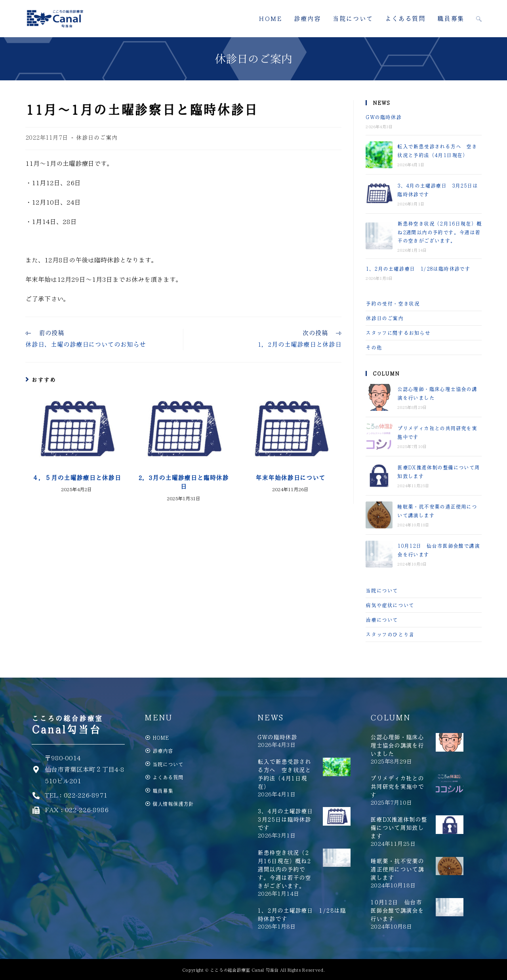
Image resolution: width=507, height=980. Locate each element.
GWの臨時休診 (383, 117)
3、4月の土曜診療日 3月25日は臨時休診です (288, 819)
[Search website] (479, 19)
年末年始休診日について (290, 478)
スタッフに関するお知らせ (398, 333)
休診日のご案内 (97, 137)
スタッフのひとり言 (390, 634)
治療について (382, 620)
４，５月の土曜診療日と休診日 (76, 478)
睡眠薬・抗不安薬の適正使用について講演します (397, 869)
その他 (374, 347)
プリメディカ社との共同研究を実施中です (397, 786)
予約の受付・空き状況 (393, 303)
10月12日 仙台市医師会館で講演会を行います (397, 910)
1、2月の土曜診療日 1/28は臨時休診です (418, 269)
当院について (382, 590)
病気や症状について (390, 605)
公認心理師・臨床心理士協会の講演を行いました (397, 745)
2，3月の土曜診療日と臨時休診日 (183, 482)
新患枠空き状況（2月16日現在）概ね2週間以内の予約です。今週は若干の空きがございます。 (439, 232)
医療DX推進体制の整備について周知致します (399, 828)
